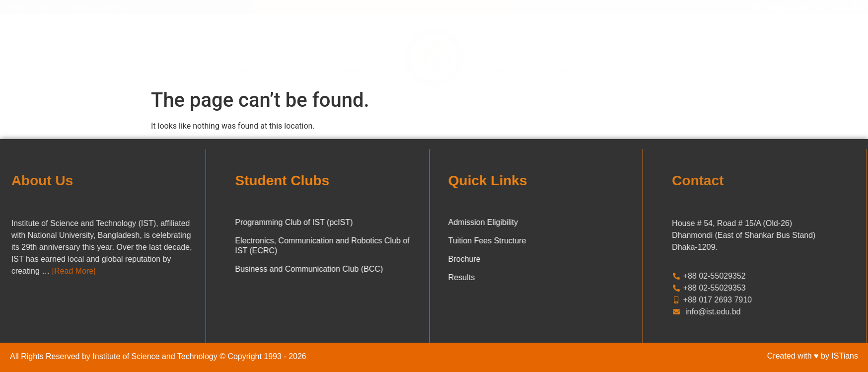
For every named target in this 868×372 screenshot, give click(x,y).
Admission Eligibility (520, 222)
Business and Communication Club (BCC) (272, 269)
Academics (296, 70)
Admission (244, 70)
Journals (659, 70)
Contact (700, 70)
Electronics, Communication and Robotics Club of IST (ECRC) (285, 246)
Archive (561, 70)
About (199, 70)
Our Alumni (610, 70)
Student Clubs (509, 70)
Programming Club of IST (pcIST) (256, 222)
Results (499, 277)
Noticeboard (351, 70)
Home (165, 70)
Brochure (502, 259)
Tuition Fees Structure (525, 241)
